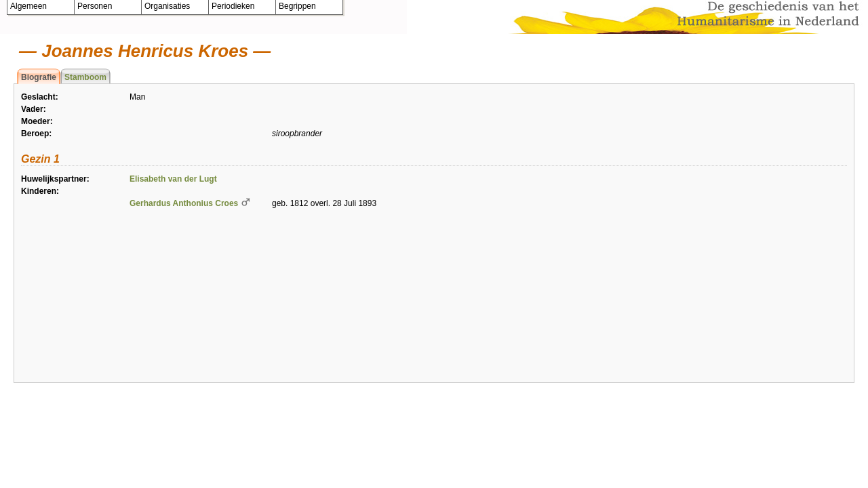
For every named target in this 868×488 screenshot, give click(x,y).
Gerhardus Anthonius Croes (184, 203)
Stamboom (85, 77)
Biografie (39, 77)
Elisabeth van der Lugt (173, 179)
